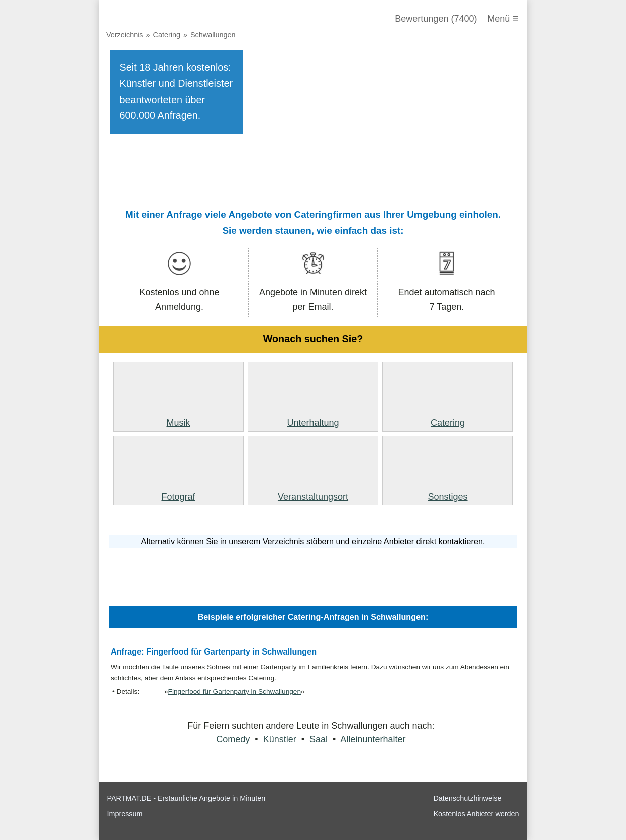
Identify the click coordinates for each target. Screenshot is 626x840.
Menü (503, 18)
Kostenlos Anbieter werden (476, 814)
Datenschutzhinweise (467, 798)
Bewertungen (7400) (436, 19)
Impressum (124, 814)
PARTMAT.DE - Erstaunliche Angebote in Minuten (186, 798)
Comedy (233, 739)
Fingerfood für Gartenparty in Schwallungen (235, 691)
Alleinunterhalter (373, 739)
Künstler (280, 739)
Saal (319, 739)
